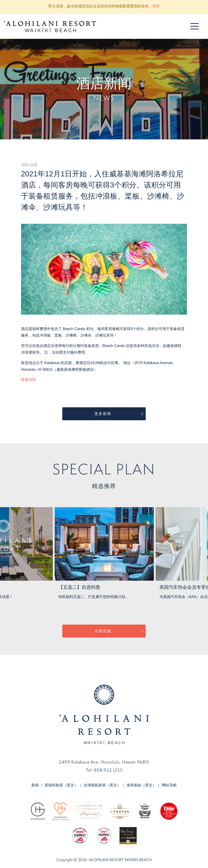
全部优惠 (103, 631)
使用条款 (141, 785)
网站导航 (169, 785)
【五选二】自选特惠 (79, 587)
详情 (156, 6)
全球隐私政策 (102, 785)
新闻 (35, 785)
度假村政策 (61, 785)
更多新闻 (103, 414)
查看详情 (28, 380)
